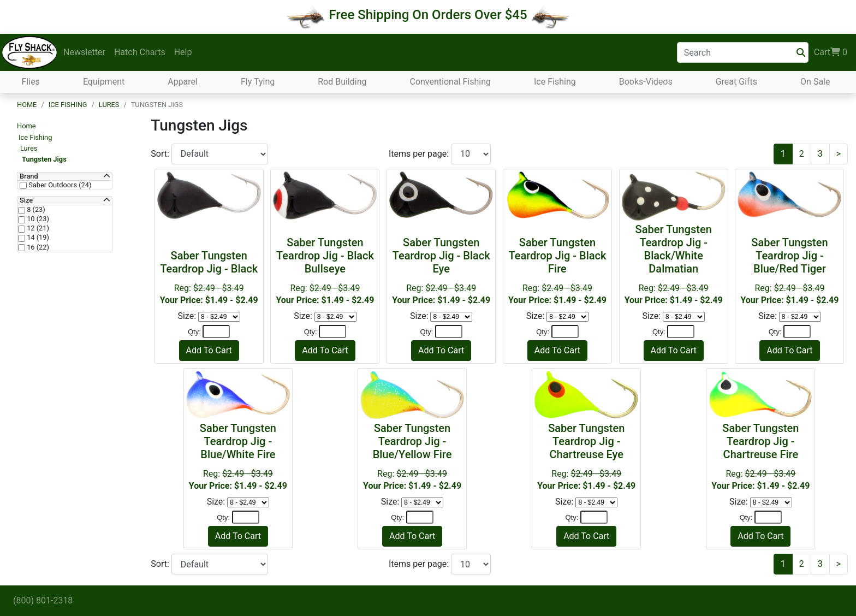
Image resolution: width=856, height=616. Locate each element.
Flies (31, 82)
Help (183, 52)
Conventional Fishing (450, 82)
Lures (109, 105)
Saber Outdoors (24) (59, 185)
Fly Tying (258, 82)
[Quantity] (216, 331)
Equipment (104, 82)
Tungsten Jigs (44, 159)
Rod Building (342, 82)
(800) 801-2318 (43, 600)
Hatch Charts (140, 52)
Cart (831, 52)
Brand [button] (29, 176)
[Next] (839, 154)
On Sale (815, 82)
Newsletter (84, 52)
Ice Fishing (555, 82)
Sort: (161, 154)
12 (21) (37, 228)
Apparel (183, 82)
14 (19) (37, 238)
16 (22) (37, 247)
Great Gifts (736, 82)
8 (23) (35, 210)
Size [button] (26, 200)
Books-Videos (646, 82)
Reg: (325, 271)
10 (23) (37, 219)
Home (27, 105)
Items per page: (420, 154)
